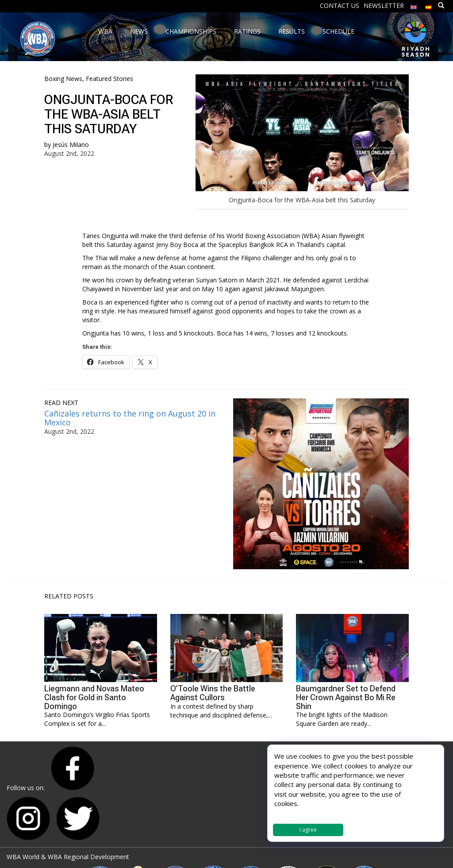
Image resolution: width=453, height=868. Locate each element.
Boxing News (63, 79)
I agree (308, 830)
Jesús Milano (71, 145)
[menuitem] (414, 5)
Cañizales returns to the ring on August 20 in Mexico (130, 418)
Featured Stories (109, 79)
